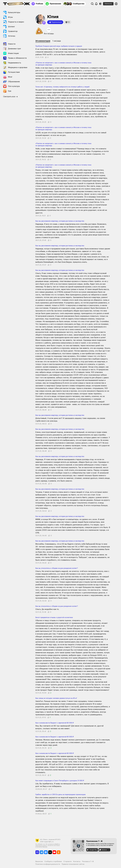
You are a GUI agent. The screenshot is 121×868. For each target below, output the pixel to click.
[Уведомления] (96, 4)
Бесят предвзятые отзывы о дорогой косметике (54, 617)
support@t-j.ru (49, 842)
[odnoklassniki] (59, 852)
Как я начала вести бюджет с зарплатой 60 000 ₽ (55, 723)
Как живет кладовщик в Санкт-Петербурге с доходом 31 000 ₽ (60, 781)
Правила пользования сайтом (73, 864)
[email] (37, 852)
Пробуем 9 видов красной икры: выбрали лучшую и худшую (59, 46)
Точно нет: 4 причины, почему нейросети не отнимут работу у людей (62, 87)
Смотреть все (10, 97)
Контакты (77, 862)
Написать (108, 4)
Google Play (92, 850)
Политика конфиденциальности (48, 864)
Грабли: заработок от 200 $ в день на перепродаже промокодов (60, 795)
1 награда (57, 41)
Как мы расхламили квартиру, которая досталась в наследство (60, 221)
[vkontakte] (46, 852)
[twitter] (50, 852)
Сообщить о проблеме (53, 862)
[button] (44, 23)
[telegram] (42, 852)
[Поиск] (92, 4)
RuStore (103, 850)
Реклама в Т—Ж (88, 862)
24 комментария (43, 41)
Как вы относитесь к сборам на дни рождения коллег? (57, 568)
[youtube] (54, 852)
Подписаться (55, 22)
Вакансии (39, 862)
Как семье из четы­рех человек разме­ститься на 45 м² (56, 698)
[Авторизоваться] (116, 4)
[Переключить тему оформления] (100, 4)
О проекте (68, 862)
